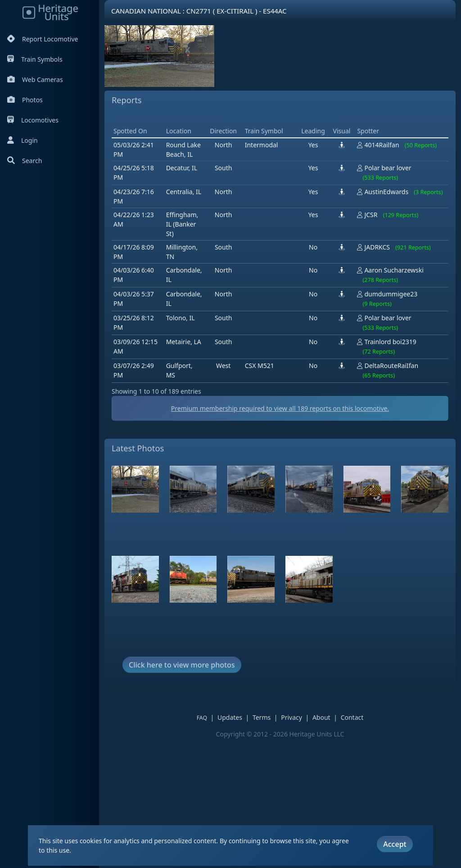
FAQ (202, 718)
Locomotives (33, 120)
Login (23, 140)
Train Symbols (35, 59)
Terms (262, 717)
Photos (25, 100)
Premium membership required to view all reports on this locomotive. (280, 408)
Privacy (292, 717)
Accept (395, 844)
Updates (230, 717)
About (321, 717)
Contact (352, 717)
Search (25, 161)
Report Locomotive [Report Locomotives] (43, 39)
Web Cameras (35, 80)
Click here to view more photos (182, 665)
